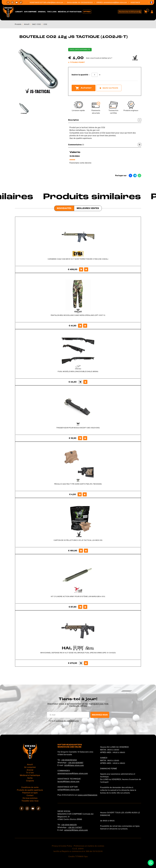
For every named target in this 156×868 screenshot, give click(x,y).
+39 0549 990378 (69, 825)
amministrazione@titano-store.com (117, 2)
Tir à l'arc (52, 12)
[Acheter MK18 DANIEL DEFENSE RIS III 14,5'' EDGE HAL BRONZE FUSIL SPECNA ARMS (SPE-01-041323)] (81, 663)
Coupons (30, 781)
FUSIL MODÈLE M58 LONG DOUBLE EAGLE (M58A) (78, 371)
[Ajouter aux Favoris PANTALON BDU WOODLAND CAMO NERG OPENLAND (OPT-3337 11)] (85, 326)
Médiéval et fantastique (70, 12)
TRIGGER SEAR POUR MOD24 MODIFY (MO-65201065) (78, 428)
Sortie (30, 778)
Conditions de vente (30, 787)
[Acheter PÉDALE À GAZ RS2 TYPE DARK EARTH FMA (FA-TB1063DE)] (80, 494)
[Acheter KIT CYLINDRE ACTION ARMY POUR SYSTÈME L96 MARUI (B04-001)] (80, 607)
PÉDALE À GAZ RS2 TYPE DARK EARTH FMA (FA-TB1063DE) (78, 484)
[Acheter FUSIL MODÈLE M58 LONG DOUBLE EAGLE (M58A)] (80, 382)
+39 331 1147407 (75, 827)
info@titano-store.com (74, 765)
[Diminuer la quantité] (90, 75)
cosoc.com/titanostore (87, 795)
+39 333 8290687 (76, 763)
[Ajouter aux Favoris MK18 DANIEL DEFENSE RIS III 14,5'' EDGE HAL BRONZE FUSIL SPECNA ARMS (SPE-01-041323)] (86, 663)
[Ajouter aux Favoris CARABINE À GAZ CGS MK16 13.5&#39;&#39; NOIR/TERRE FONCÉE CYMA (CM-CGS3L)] (86, 269)
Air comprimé (30, 12)
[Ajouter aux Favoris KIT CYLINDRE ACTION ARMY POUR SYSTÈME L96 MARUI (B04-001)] (85, 607)
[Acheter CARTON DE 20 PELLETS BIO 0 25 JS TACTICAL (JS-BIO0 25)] (81, 551)
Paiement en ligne (30, 793)
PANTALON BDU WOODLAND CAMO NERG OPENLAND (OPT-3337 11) (78, 315)
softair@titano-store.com (56, 2)
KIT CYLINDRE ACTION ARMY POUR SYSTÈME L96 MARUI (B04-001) (78, 596)
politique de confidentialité (67, 721)
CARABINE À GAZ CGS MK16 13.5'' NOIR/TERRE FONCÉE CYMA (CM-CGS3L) (78, 259)
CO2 (45, 24)
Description (105, 120)
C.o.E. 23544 (78, 849)
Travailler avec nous (30, 801)
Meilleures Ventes (88, 208)
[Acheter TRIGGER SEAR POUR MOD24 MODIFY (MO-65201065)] (80, 438)
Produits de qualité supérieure (30, 790)
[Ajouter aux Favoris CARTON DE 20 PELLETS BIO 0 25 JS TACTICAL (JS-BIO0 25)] (86, 551)
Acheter (84, 88)
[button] (152, 2)
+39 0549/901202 (69, 760)
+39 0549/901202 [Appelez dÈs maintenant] (88, 2)
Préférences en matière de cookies (89, 846)
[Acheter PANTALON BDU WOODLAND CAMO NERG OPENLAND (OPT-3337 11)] (80, 326)
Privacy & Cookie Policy (62, 846)
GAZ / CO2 (37, 24)
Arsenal (42, 12)
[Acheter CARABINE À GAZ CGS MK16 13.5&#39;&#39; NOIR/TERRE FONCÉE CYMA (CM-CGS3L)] (81, 269)
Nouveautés (64, 208)
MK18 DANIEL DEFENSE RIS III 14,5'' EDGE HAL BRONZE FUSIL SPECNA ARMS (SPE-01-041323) (78, 653)
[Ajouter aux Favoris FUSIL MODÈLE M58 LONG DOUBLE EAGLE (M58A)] (85, 382)
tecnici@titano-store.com (68, 782)
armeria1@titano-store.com (76, 830)
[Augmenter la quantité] (100, 75)
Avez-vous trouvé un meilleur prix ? (99, 58)
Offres (87, 12)
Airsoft (19, 12)
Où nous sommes (30, 798)
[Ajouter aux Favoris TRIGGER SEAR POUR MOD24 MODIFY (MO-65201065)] (85, 438)
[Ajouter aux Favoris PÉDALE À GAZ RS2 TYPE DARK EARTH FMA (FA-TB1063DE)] (85, 494)
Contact (30, 795)
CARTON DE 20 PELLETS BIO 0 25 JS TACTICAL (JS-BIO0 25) (78, 540)
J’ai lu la (64, 721)
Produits (18, 24)
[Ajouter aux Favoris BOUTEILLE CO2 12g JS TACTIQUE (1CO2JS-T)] (109, 88)
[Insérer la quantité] (95, 75)
